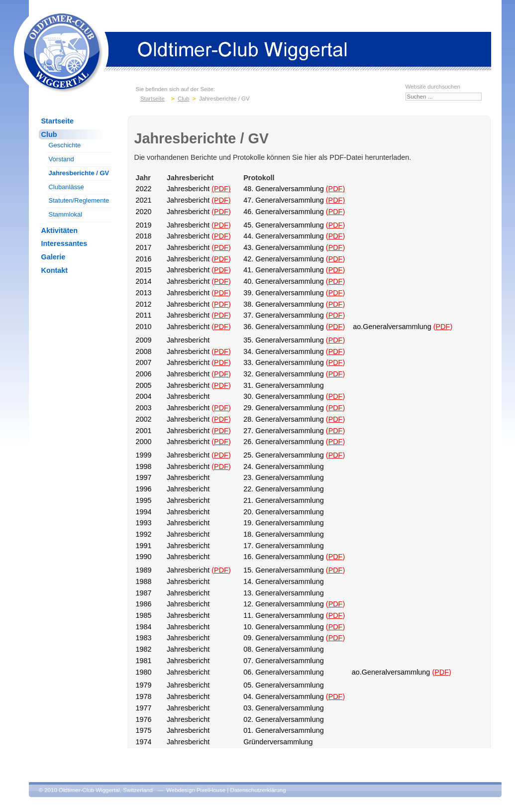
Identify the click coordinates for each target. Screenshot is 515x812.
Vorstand (61, 159)
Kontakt (55, 270)
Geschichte (65, 145)
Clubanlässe (66, 187)
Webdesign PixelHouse (196, 790)
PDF (221, 212)
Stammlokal (66, 214)
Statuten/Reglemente (79, 200)
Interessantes (64, 243)
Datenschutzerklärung (258, 790)
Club (49, 134)
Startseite (58, 121)
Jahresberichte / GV (79, 173)
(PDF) (221, 189)
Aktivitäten (60, 231)
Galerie (53, 257)
